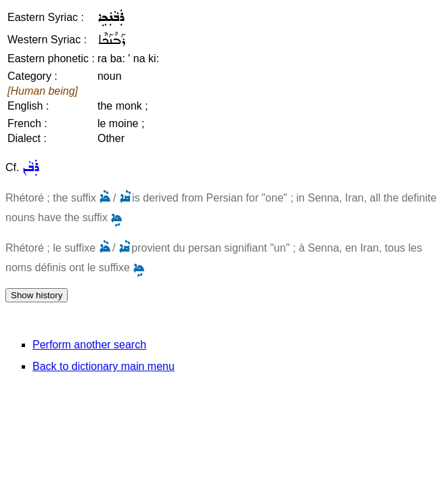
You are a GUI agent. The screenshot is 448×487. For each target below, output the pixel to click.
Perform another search (89, 345)
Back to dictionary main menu (104, 366)
